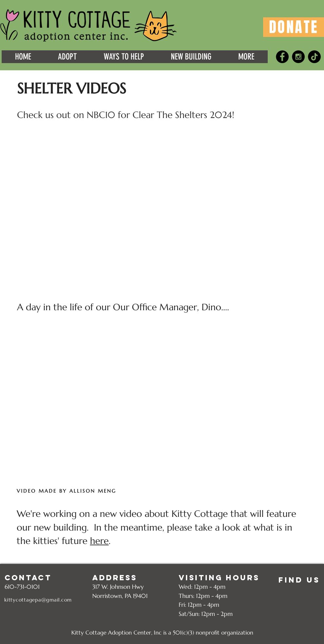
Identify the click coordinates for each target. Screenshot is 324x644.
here (99, 541)
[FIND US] (299, 580)
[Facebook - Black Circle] (282, 57)
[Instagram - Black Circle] (298, 57)
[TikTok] (314, 57)
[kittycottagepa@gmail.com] (39, 600)
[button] (23, 57)
